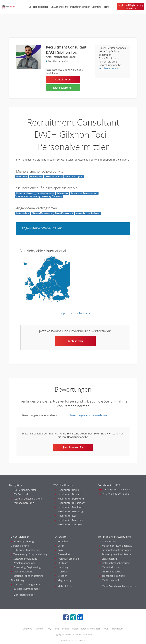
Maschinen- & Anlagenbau (116, 546)
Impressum (117, 629)
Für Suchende (57, 7)
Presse (66, 629)
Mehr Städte (63, 586)
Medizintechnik (109, 580)
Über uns (96, 7)
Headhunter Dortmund (70, 499)
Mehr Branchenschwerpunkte (118, 586)
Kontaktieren (63, 79)
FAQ (49, 629)
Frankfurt (62, 572)
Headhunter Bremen (68, 494)
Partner (106, 7)
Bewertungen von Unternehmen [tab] (88, 415)
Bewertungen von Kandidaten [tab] (40, 415)
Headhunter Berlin (67, 490)
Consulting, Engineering (26, 567)
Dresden (61, 576)
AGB (106, 629)
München (62, 541)
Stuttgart (61, 563)
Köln (59, 550)
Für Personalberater (38, 7)
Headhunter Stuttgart (69, 524)
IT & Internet (108, 541)
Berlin (60, 546)
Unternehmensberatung (115, 563)
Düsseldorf (63, 554)
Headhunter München (69, 520)
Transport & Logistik (112, 576)
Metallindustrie (109, 567)
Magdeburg (63, 580)
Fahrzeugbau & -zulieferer (116, 554)
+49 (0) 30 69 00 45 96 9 (114, 494)
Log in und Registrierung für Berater (131, 7)
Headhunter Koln (66, 516)
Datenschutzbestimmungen (86, 629)
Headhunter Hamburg (69, 511)
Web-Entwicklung (22, 572)
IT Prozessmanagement (25, 584)
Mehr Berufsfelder (23, 595)
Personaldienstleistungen (115, 550)
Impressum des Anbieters (75, 313)
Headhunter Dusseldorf (70, 503)
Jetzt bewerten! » (63, 88)
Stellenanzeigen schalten (78, 7)
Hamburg (62, 567)
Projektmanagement (24, 563)
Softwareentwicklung (24, 559)
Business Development (25, 589)
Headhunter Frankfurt (69, 507)
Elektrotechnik (109, 559)
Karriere (39, 629)
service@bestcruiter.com (115, 489)
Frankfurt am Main (67, 559)
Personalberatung (22, 503)
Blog (57, 629)
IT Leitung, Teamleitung (25, 550)
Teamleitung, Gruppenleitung (29, 554)
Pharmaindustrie (110, 572)
